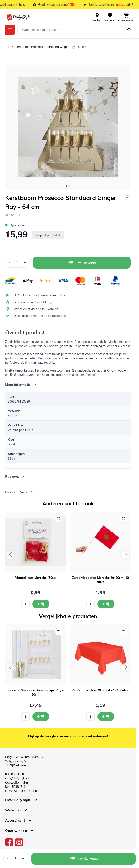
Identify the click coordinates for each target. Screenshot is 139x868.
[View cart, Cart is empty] (126, 17)
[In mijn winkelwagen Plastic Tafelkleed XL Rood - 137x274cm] (106, 716)
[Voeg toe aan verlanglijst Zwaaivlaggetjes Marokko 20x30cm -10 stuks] (123, 519)
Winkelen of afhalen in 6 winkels (36, 309)
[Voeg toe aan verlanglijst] (127, 197)
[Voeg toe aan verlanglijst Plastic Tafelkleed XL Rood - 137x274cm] (123, 632)
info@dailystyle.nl (17, 778)
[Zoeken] (129, 30)
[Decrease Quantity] (9, 262)
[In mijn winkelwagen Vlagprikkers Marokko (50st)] (41, 604)
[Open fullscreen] (68, 127)
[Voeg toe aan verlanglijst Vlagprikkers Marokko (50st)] (59, 519)
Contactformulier (17, 782)
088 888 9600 (14, 774)
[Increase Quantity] (25, 262)
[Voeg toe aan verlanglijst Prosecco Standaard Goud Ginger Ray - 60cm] (59, 632)
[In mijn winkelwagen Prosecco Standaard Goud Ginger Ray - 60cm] (41, 716)
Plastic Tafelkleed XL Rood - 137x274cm (100, 690)
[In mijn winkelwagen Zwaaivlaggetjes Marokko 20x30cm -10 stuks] (106, 604)
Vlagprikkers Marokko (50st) (35, 578)
